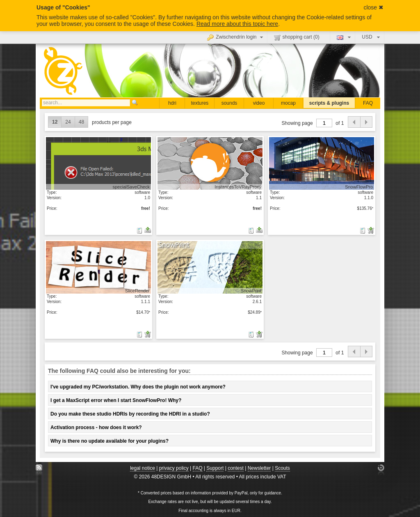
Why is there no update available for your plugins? (110, 441)
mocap (288, 103)
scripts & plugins (329, 103)
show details (98, 163)
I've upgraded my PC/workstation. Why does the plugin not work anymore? (138, 387)
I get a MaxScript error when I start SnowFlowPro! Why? (116, 400)
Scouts (282, 468)
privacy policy (174, 468)
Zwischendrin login (236, 37)
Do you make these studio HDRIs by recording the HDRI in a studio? (130, 414)
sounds (229, 103)
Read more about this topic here (237, 24)
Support (215, 468)
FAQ (368, 103)
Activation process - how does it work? (96, 427)
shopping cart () (297, 37)
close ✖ (373, 7)
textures (200, 103)
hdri (172, 103)
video (259, 103)
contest (236, 468)
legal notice (143, 468)
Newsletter (259, 468)
